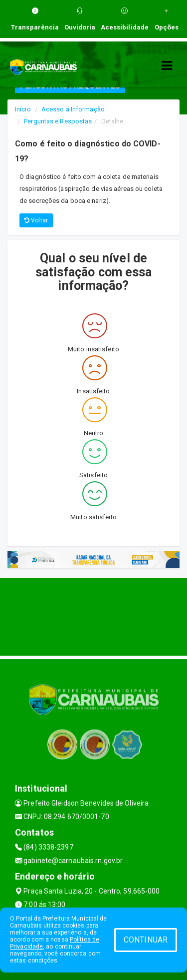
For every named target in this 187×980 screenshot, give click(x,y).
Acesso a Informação (73, 109)
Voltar (36, 220)
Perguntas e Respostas (58, 121)
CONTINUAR (146, 940)
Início (23, 109)
